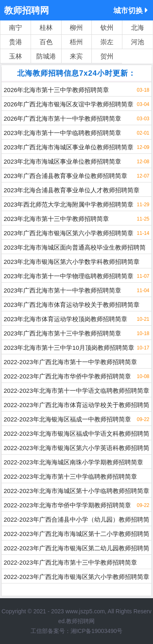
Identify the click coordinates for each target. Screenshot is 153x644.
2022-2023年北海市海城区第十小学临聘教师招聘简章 (76, 491)
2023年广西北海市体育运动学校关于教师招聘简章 (72, 305)
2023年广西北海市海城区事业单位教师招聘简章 (69, 147)
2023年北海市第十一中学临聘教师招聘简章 (62, 133)
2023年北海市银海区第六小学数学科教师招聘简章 (72, 262)
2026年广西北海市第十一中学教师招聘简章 (62, 118)
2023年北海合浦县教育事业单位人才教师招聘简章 (72, 190)
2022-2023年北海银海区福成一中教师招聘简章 (67, 419)
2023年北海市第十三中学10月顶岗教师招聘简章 (69, 348)
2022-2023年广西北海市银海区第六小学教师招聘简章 (76, 577)
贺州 (107, 56)
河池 (137, 42)
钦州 (107, 28)
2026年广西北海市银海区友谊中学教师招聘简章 (69, 104)
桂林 (46, 28)
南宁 (16, 28)
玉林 (16, 56)
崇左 (107, 42)
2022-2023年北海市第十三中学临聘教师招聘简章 (70, 476)
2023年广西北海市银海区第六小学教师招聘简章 (69, 233)
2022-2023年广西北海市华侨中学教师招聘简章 (67, 376)
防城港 (46, 56)
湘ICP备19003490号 (97, 631)
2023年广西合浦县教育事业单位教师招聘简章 (65, 176)
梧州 (76, 42)
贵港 (16, 42)
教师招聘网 (27, 10)
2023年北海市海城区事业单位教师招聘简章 (62, 161)
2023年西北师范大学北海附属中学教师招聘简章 (69, 204)
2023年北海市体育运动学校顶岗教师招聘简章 (65, 319)
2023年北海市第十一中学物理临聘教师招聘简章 (69, 276)
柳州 (76, 28)
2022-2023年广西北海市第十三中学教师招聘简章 (70, 562)
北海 (137, 28)
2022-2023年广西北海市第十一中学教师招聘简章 (70, 362)
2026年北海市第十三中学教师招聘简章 (56, 90)
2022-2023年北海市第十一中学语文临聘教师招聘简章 (76, 391)
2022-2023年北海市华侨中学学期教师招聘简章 (67, 505)
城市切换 (131, 10)
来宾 (76, 56)
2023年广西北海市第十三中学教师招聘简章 (62, 333)
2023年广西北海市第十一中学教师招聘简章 (62, 290)
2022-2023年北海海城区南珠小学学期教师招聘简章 (73, 462)
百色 (46, 42)
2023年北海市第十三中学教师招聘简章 (56, 219)
